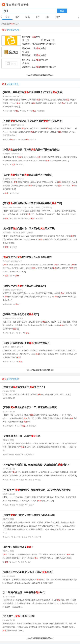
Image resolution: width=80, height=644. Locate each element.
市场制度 (9, 111)
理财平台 (15, 193)
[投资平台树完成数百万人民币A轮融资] (27, 257)
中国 (39, 480)
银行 (20, 333)
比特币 (21, 165)
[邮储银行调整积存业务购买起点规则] (24, 286)
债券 (22, 562)
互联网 (21, 426)
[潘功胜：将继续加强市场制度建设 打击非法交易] (33, 92)
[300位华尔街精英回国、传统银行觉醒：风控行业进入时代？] (37, 465)
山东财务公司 (40, 60)
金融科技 (37, 537)
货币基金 (17, 537)
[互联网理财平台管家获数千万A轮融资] (27, 175)
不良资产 (31, 505)
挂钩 (7, 165)
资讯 (28, 17)
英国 (22, 218)
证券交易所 (9, 426)
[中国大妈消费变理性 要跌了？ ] (24, 387)
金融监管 (27, 537)
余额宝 (8, 537)
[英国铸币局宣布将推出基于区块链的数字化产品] (32, 203)
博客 (38, 17)
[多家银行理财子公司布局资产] (21, 314)
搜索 (62, 11)
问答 (48, 17)
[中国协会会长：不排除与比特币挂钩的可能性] (31, 150)
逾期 (14, 480)
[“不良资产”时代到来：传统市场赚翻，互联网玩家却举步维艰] (37, 490)
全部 (7, 17)
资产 (14, 333)
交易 (24, 111)
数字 (31, 218)
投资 (9, 276)
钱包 (36, 37)
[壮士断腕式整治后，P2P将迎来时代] (24, 592)
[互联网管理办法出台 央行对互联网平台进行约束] (33, 121)
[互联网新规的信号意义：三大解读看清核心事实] (30, 407)
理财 (7, 333)
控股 (19, 455)
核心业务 (31, 480)
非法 (33, 111)
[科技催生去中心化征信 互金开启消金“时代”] (28, 572)
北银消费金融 (29, 455)
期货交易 (32, 426)
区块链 (15, 218)
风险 (7, 480)
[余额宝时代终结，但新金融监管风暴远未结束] (29, 515)
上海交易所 (39, 48)
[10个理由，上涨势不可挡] (19, 616)
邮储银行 (9, 304)
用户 (58, 17)
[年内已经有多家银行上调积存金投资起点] (27, 343)
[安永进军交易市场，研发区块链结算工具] (29, 229)
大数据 (21, 480)
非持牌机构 (9, 455)
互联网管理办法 (28, 140)
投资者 (40, 218)
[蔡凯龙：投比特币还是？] (19, 547)
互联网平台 (11, 140)
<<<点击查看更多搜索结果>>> (40, 75)
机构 (18, 17)
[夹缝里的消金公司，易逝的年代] (22, 436)
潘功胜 (42, 111)
